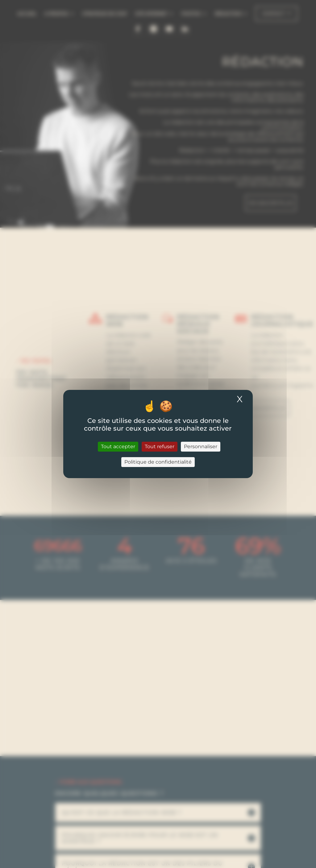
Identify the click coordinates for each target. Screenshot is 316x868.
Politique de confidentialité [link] (158, 462)
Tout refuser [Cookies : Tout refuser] (160, 446)
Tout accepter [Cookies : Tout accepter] (118, 446)
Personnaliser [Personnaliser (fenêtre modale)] (201, 446)
